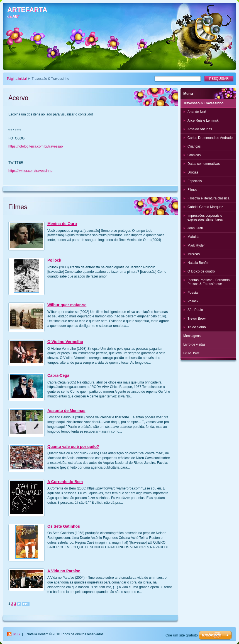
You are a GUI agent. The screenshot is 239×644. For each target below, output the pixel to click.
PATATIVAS (192, 353)
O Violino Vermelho (65, 342)
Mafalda (193, 237)
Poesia (193, 293)
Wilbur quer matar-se (67, 305)
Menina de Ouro (62, 224)
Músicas (194, 254)
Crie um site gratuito (182, 635)
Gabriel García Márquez (205, 207)
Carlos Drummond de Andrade (210, 138)
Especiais (195, 181)
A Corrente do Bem (65, 482)
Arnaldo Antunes (200, 129)
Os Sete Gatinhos (64, 526)
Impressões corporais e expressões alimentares (205, 218)
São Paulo (195, 310)
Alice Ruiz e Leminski (203, 120)
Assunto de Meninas (66, 411)
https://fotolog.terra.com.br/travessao (36, 146)
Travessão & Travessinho (203, 103)
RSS (16, 634)
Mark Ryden (197, 245)
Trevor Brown (197, 319)
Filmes (192, 190)
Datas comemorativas (204, 164)
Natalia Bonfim (198, 263)
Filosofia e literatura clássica (208, 198)
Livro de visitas (194, 344)
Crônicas (194, 155)
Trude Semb (197, 327)
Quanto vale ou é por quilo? (73, 447)
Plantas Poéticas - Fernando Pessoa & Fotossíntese (208, 282)
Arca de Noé (197, 112)
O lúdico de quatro (201, 271)
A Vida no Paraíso (64, 571)
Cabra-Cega (58, 375)
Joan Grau (195, 228)
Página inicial (17, 79)
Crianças (194, 146)
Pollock (54, 260)
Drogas (193, 172)
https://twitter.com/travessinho (30, 171)
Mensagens (192, 336)
